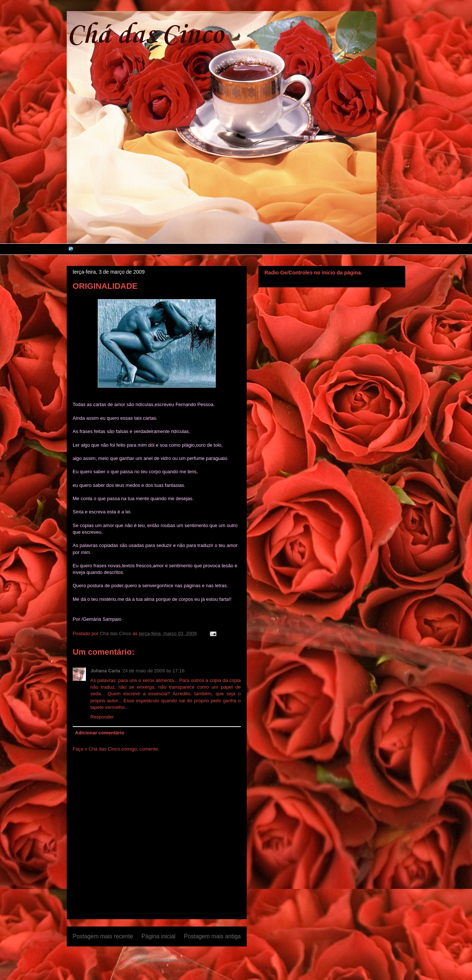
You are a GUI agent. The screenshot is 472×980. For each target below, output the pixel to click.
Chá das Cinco (145, 35)
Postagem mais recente (103, 936)
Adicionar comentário (100, 733)
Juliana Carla (105, 671)
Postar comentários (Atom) (166, 960)
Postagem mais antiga (212, 936)
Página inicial (159, 936)
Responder (102, 717)
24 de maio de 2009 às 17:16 (153, 671)
